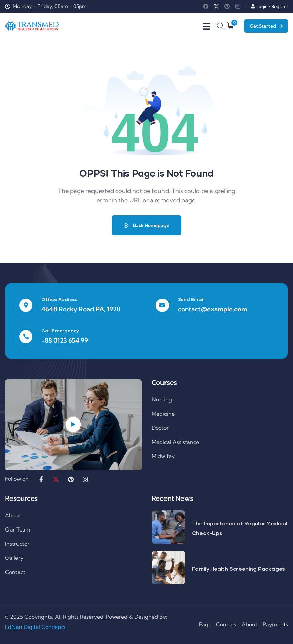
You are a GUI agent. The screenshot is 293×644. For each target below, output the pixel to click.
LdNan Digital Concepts (35, 627)
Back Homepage (146, 225)
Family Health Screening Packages (239, 568)
